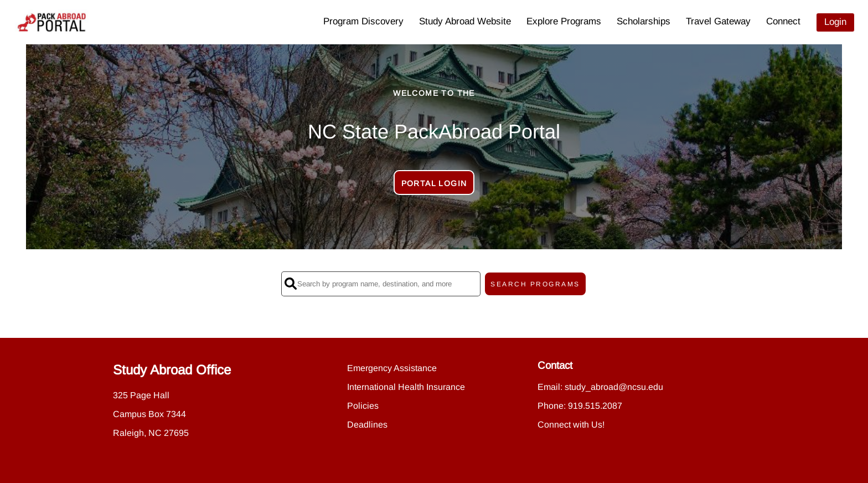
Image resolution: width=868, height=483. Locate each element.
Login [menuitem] (835, 22)
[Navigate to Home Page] (52, 22)
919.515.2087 (595, 406)
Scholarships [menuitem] (644, 21)
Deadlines (367, 425)
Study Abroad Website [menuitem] (465, 21)
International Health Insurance (406, 387)
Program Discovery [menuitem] (363, 21)
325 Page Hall (141, 395)
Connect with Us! (571, 425)
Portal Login (434, 183)
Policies (363, 406)
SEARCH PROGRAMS (535, 284)
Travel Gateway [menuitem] (718, 21)
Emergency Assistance (392, 368)
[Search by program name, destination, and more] (381, 284)
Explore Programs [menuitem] (564, 21)
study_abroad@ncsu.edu (614, 387)
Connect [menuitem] (783, 21)
